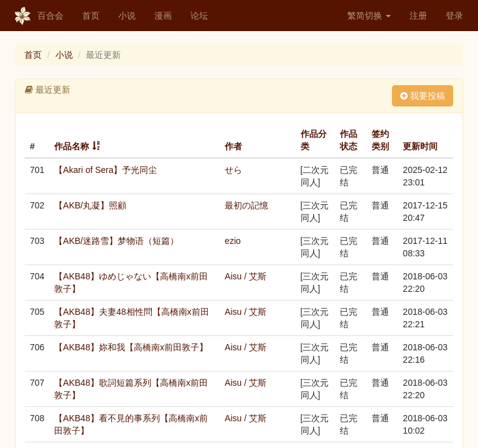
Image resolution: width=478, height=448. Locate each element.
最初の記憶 (246, 205)
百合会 (39, 16)
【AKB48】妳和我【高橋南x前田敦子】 (131, 347)
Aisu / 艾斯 (246, 276)
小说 (127, 16)
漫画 (163, 16)
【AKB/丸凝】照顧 (90, 205)
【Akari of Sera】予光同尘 (105, 170)
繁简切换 (369, 16)
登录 (454, 16)
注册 (418, 16)
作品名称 (72, 146)
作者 (233, 146)
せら (233, 170)
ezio (233, 241)
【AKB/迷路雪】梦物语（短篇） (116, 241)
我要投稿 (423, 96)
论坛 (199, 16)
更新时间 (420, 146)
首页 (91, 16)
